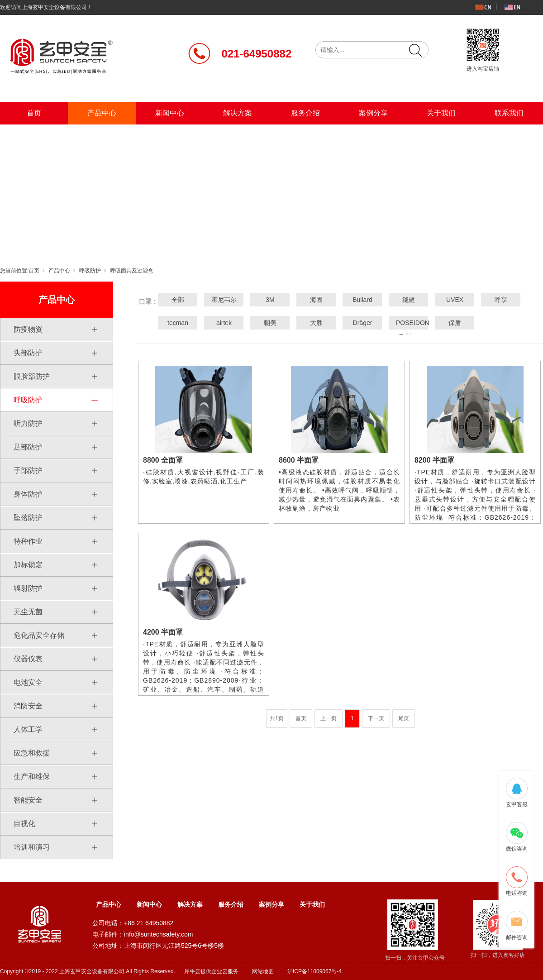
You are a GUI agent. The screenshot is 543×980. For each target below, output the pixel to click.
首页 (34, 113)
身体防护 (28, 494)
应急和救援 (32, 753)
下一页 (376, 718)
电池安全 (28, 682)
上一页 (329, 718)
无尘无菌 (28, 612)
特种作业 (28, 541)
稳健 (409, 300)
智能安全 (28, 800)
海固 (316, 300)
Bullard (362, 300)
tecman (178, 323)
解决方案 (238, 113)
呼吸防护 (90, 271)
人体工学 (28, 729)
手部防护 (28, 471)
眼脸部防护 (32, 376)
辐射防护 (28, 588)
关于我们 (441, 113)
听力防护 (28, 423)
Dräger (363, 323)
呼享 (501, 300)
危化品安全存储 (39, 635)
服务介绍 (305, 113)
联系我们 (509, 113)
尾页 (404, 718)
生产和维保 (32, 777)
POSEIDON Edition (409, 330)
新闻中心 (170, 113)
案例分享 (373, 113)
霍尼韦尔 (224, 300)
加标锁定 (28, 565)
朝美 (270, 323)
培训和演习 (32, 847)
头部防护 (28, 353)
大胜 (316, 323)
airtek (224, 323)
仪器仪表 (28, 659)
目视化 (24, 824)
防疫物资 (28, 329)
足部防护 (28, 447)
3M (270, 300)
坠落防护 (28, 518)
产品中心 (102, 113)
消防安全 (28, 706)
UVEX (455, 300)
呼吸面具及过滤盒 (132, 271)
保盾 (455, 323)
